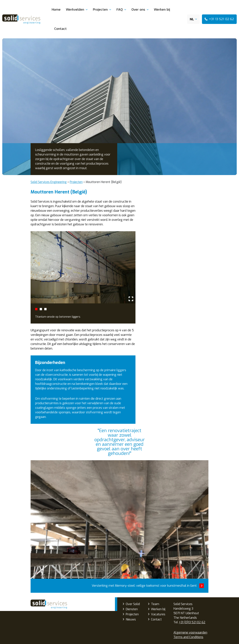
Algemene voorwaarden (190, 633)
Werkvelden (75, 10)
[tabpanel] (83, 277)
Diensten (132, 609)
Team (155, 604)
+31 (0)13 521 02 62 (192, 622)
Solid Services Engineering (49, 604)
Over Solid (133, 604)
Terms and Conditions (188, 637)
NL (192, 19)
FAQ (120, 10)
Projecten (100, 10)
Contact (61, 29)
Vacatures (158, 614)
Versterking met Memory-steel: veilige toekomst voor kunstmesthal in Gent (120, 526)
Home (56, 10)
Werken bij (162, 10)
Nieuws (131, 619)
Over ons (138, 10)
